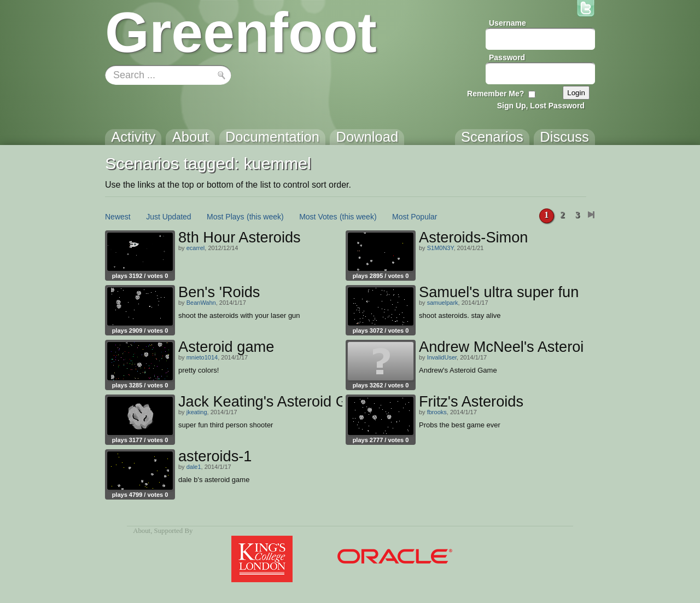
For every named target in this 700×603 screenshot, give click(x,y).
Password (507, 57)
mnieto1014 (202, 357)
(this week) (265, 217)
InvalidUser (442, 357)
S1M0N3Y (441, 248)
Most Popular (415, 217)
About (142, 531)
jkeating (197, 412)
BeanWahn (201, 303)
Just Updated (169, 217)
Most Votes (318, 217)
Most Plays (225, 217)
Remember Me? (495, 94)
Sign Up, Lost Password (541, 106)
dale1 (194, 467)
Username (507, 23)
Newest (118, 217)
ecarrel (196, 248)
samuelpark (443, 303)
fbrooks (437, 412)
